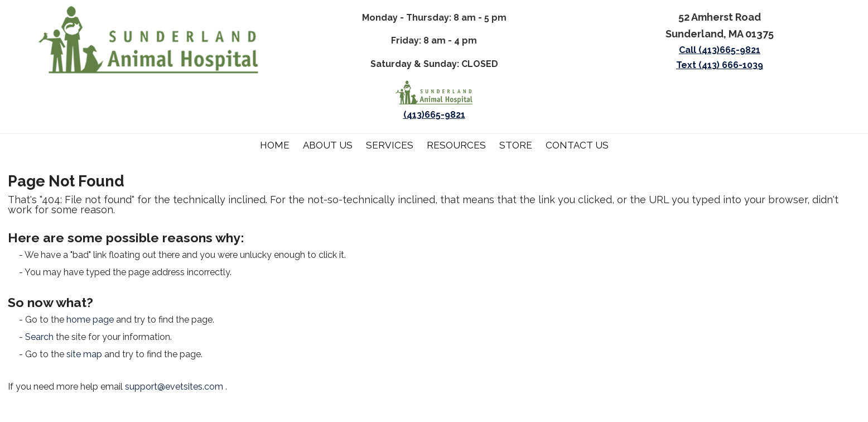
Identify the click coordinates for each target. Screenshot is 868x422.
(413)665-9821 (434, 115)
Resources (456, 145)
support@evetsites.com (174, 387)
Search (39, 337)
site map (84, 354)
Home (275, 145)
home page (90, 320)
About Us (328, 145)
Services (390, 145)
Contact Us (577, 145)
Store (516, 145)
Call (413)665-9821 (720, 50)
